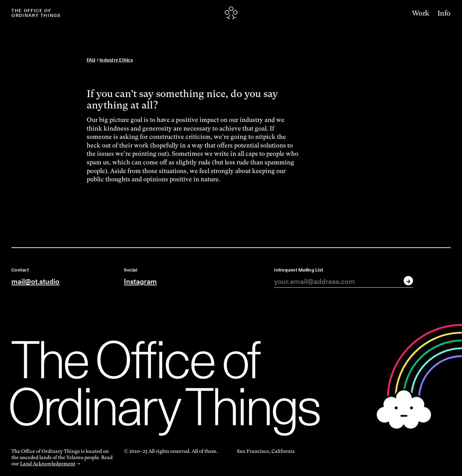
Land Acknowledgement (48, 464)
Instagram (140, 281)
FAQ (91, 60)
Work (421, 14)
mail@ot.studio (35, 281)
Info (444, 14)
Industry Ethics (116, 60)
